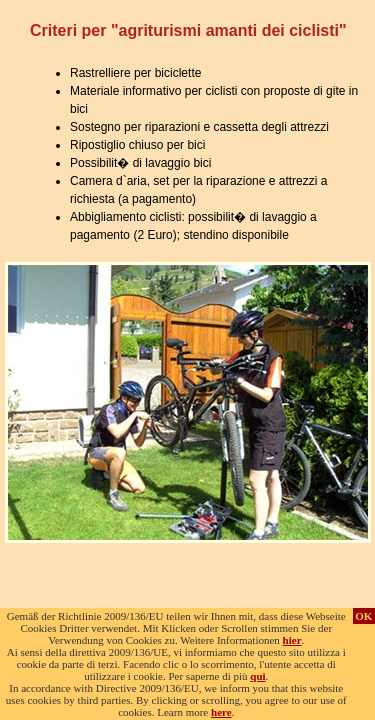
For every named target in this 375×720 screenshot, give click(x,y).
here (221, 712)
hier (292, 640)
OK (363, 616)
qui (257, 676)
